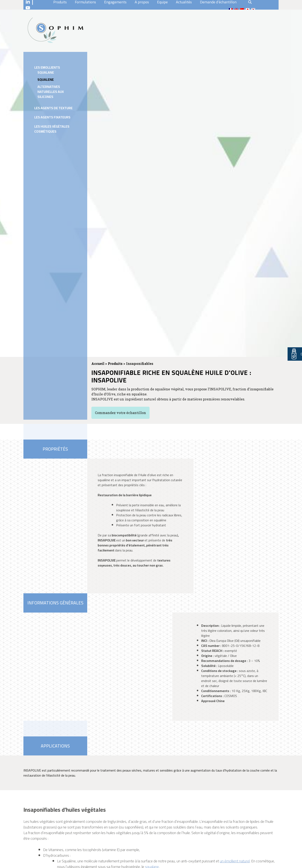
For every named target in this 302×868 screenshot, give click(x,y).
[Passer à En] (236, 9)
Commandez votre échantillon (120, 413)
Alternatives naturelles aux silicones (51, 92)
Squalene (46, 79)
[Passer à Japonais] (248, 9)
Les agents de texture (53, 108)
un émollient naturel (235, 861)
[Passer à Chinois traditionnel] (242, 9)
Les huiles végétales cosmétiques (52, 129)
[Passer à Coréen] (253, 9)
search (250, 2)
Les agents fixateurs (52, 117)
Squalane (46, 72)
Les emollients (47, 67)
